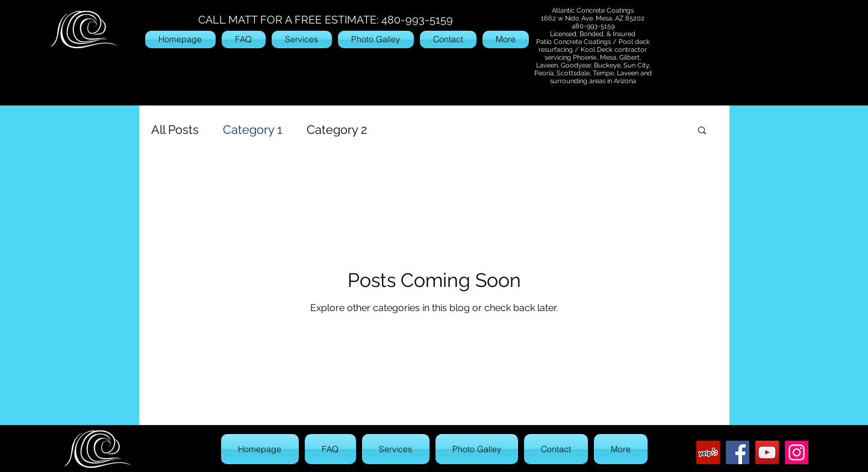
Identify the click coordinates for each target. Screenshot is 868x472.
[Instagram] (797, 452)
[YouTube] (767, 452)
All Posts (175, 130)
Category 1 (253, 130)
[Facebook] (738, 452)
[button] (702, 131)
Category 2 (337, 130)
